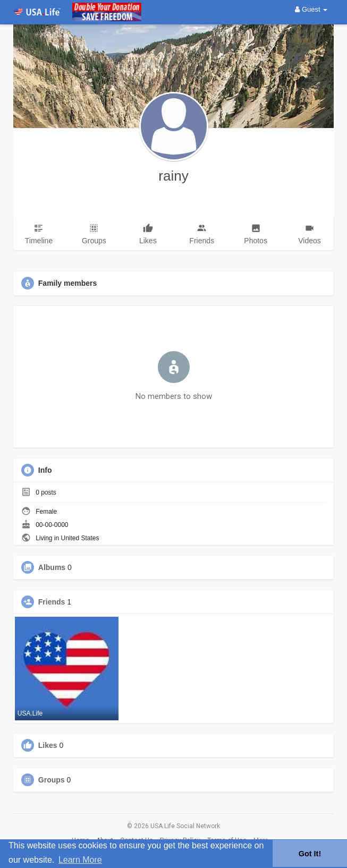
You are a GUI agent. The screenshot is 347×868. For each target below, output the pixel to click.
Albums (52, 567)
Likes (48, 745)
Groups (52, 780)
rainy (173, 176)
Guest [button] (311, 9)
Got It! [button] (310, 854)
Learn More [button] (80, 860)
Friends (52, 602)
